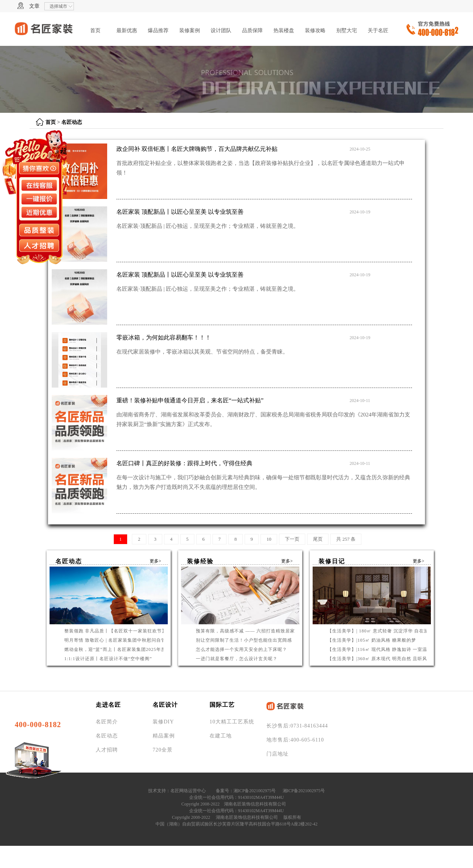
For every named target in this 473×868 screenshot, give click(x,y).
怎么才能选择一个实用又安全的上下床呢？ (241, 649)
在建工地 (221, 736)
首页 (95, 31)
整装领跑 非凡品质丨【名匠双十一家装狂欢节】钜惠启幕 (125, 631)
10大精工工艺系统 (232, 722)
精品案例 (164, 736)
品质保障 (252, 31)
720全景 (163, 750)
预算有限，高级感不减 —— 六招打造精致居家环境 (250, 631)
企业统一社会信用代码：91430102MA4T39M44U (236, 797)
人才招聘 (107, 750)
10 (269, 539)
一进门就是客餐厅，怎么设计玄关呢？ (237, 659)
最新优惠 (127, 31)
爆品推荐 (158, 31)
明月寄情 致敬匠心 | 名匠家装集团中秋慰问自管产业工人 (125, 640)
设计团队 (221, 31)
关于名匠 (378, 31)
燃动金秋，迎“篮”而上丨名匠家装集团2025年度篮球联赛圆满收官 (134, 649)
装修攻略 (315, 31)
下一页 (292, 539)
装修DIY (163, 722)
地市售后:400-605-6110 (295, 740)
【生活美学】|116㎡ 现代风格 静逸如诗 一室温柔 (380, 649)
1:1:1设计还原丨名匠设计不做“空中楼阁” (108, 659)
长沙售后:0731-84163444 (297, 726)
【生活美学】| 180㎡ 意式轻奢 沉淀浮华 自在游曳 (380, 631)
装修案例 (190, 31)
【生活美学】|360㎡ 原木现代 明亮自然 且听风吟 (380, 659)
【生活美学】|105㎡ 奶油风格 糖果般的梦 (372, 640)
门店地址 (278, 754)
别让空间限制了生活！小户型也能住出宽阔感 (244, 640)
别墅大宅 (347, 31)
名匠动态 (72, 122)
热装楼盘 (284, 31)
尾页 (318, 539)
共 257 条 (346, 539)
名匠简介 (107, 722)
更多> (155, 561)
